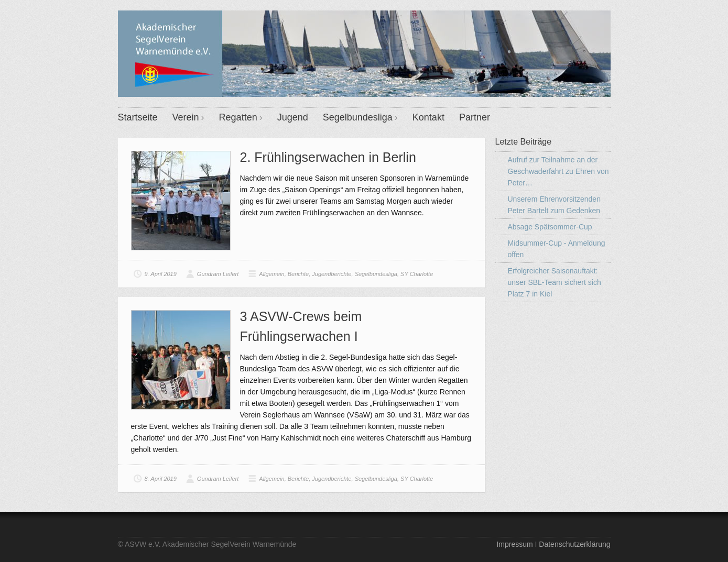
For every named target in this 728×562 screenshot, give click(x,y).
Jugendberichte (332, 274)
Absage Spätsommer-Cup (550, 227)
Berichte (298, 274)
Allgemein (271, 274)
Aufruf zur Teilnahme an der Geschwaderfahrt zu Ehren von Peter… (558, 171)
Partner (475, 117)
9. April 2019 (161, 274)
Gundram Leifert (218, 274)
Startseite (138, 117)
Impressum (514, 544)
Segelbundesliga (358, 117)
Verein (186, 117)
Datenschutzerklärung (574, 544)
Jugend (293, 117)
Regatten (238, 117)
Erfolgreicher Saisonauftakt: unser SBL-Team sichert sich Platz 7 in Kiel (555, 282)
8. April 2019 (161, 479)
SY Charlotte (417, 274)
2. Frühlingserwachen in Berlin (328, 157)
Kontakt (428, 117)
